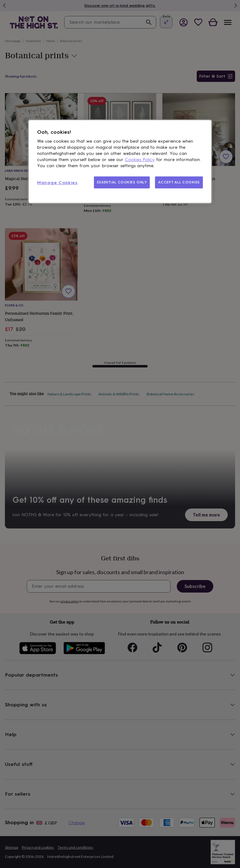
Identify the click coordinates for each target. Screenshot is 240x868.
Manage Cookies (57, 183)
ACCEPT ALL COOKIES (179, 182)
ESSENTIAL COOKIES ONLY (122, 182)
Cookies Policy (140, 160)
